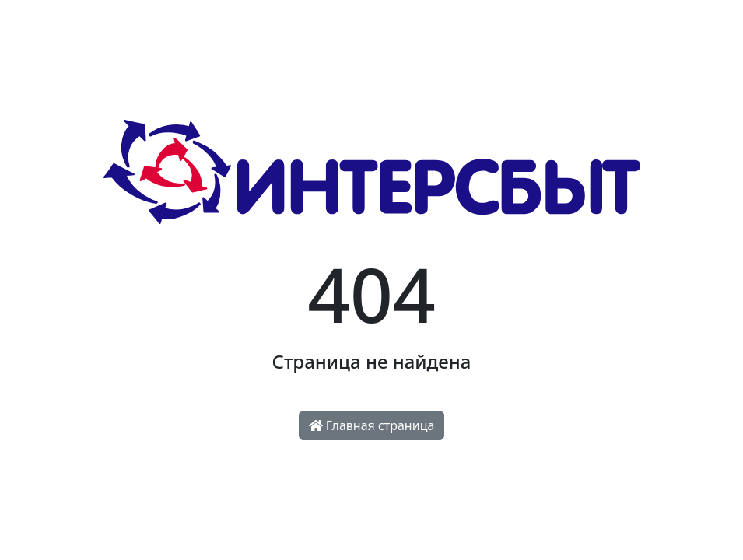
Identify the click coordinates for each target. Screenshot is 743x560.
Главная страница (372, 425)
